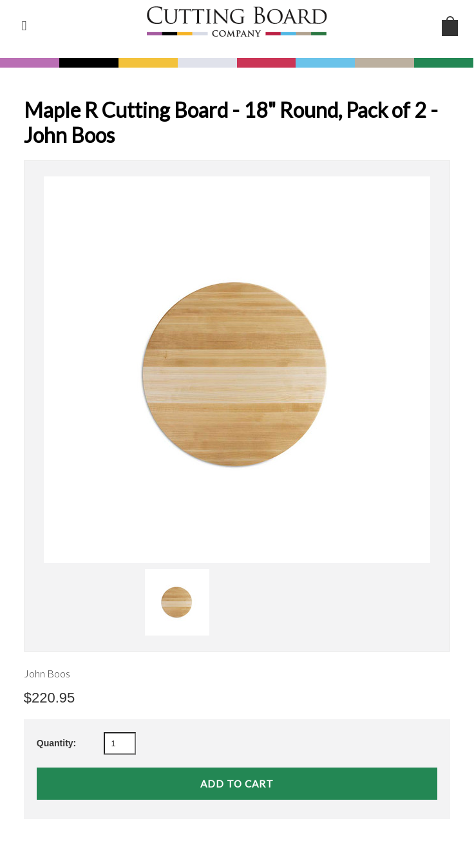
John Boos (47, 673)
